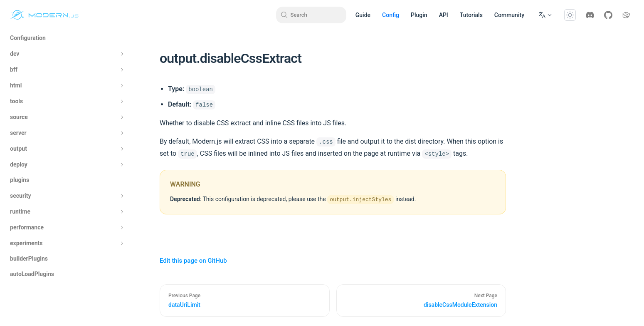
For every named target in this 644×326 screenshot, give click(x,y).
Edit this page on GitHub (193, 261)
